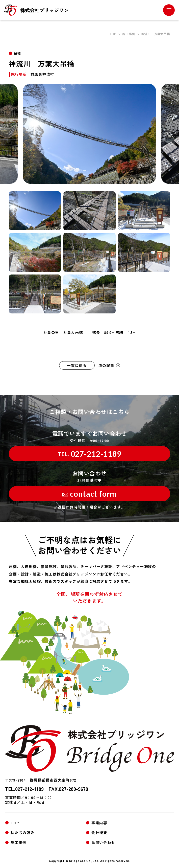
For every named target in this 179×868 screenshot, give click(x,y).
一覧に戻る (77, 365)
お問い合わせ (103, 842)
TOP (113, 34)
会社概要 (99, 832)
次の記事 (106, 365)
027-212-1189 (90, 454)
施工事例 (129, 34)
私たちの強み (22, 832)
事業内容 (99, 823)
